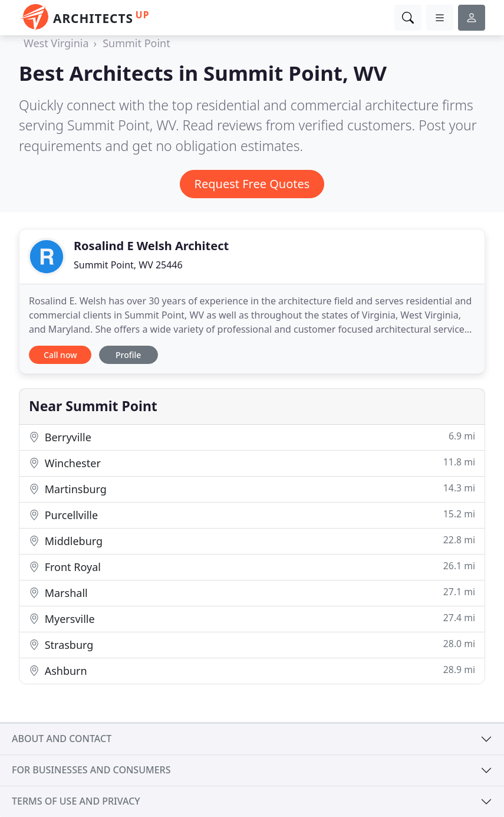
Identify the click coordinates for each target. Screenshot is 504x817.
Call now (60, 355)
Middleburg (252, 541)
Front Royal (252, 567)
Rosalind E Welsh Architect (151, 246)
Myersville (252, 619)
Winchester (252, 463)
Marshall (252, 593)
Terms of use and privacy (76, 801)
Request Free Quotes (252, 184)
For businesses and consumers (91, 770)
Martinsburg (252, 489)
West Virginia (56, 43)
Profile (128, 355)
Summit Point (136, 43)
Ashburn (252, 670)
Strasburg (252, 644)
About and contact (62, 739)
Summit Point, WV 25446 (128, 265)
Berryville (252, 437)
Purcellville (252, 515)
